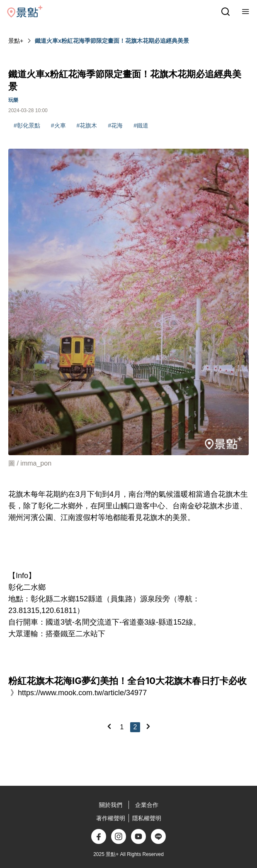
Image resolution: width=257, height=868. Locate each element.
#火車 (58, 125)
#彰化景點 (27, 125)
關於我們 (111, 805)
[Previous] (109, 726)
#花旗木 (87, 125)
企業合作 (147, 805)
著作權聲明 (111, 818)
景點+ (16, 41)
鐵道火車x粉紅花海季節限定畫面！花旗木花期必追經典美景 (112, 41)
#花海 (115, 125)
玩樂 (13, 100)
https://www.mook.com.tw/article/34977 (82, 693)
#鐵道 (141, 125)
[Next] (148, 726)
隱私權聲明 (147, 818)
